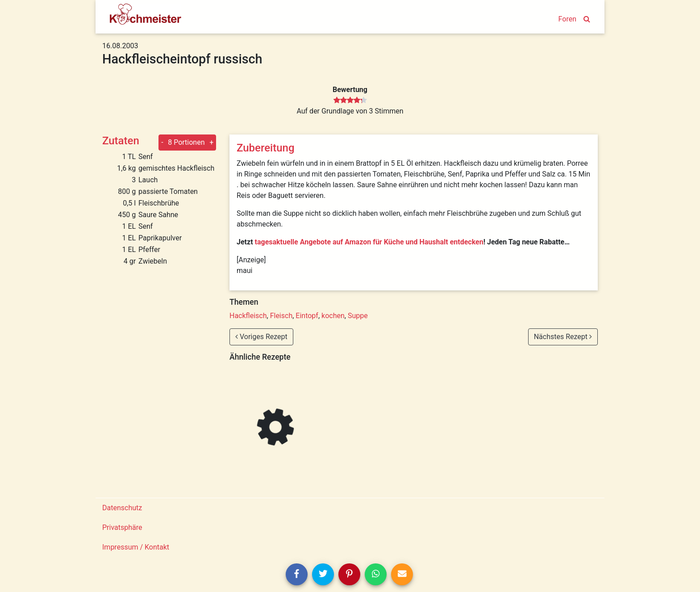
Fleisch (281, 316)
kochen (333, 316)
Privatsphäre (122, 527)
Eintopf (307, 316)
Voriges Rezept (261, 337)
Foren (567, 19)
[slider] (350, 101)
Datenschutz (122, 508)
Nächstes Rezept (563, 337)
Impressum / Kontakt (136, 547)
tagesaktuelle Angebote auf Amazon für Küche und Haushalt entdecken (369, 242)
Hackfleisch (248, 316)
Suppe (358, 316)
